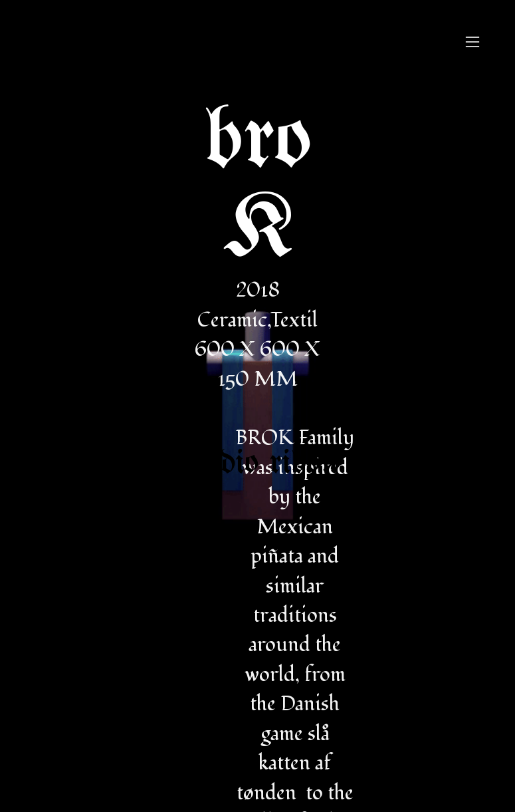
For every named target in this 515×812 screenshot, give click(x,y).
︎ (472, 42)
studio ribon (257, 464)
